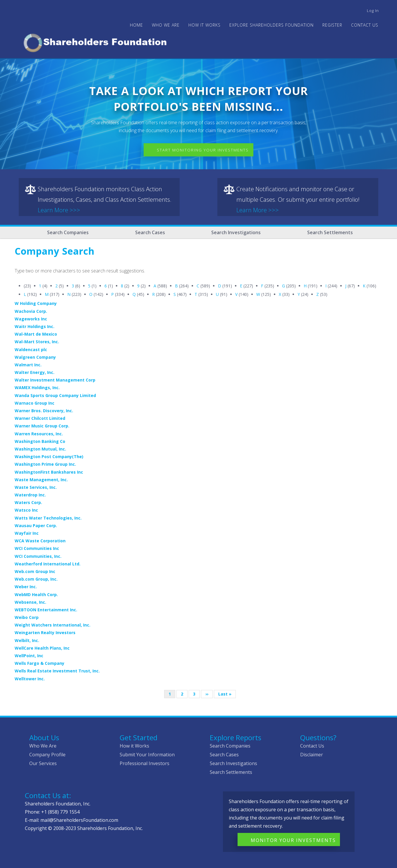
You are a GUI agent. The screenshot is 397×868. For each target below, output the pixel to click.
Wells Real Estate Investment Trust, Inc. (57, 671)
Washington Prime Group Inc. (45, 464)
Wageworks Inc (31, 319)
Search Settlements (330, 232)
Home (136, 25)
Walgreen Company (35, 357)
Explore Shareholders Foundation (271, 25)
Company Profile (47, 755)
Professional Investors (145, 763)
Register (332, 25)
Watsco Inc (26, 510)
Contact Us (365, 25)
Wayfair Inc (27, 533)
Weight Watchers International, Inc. (53, 625)
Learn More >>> (59, 210)
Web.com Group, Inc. (36, 579)
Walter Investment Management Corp (55, 380)
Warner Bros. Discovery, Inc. (44, 411)
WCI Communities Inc (37, 548)
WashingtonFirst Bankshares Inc (49, 472)
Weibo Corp (27, 617)
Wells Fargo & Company (39, 663)
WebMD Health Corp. (36, 595)
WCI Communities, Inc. (38, 556)
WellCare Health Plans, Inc (42, 648)
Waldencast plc (31, 350)
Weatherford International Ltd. (48, 564)
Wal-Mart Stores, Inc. (37, 342)
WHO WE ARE (166, 25)
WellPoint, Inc (29, 656)
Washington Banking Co (40, 441)
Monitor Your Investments (293, 840)
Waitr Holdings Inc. (35, 326)
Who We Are (43, 746)
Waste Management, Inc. (41, 480)
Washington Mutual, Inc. (40, 449)
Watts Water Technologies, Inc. (48, 518)
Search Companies (68, 232)
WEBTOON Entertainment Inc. (46, 610)
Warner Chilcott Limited (40, 418)
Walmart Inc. (28, 365)
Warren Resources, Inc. (39, 434)
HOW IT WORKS (204, 25)
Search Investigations (236, 232)
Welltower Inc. (30, 679)
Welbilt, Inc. (27, 640)
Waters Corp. (28, 502)
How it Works (134, 746)
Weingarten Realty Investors (45, 633)
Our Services (43, 763)
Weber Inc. (26, 587)
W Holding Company (36, 303)
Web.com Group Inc (35, 571)
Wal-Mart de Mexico (36, 334)
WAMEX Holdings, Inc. (37, 388)
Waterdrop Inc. (30, 495)
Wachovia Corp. (31, 311)
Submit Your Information (147, 755)
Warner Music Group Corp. (42, 426)
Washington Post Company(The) (49, 457)
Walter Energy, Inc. (35, 372)
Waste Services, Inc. (36, 487)
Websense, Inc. (30, 602)
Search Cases (150, 232)
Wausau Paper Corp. (36, 526)
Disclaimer (312, 755)
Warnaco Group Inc (35, 403)
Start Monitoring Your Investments (203, 150)
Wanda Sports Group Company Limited (55, 395)
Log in (373, 11)
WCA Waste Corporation (40, 541)
